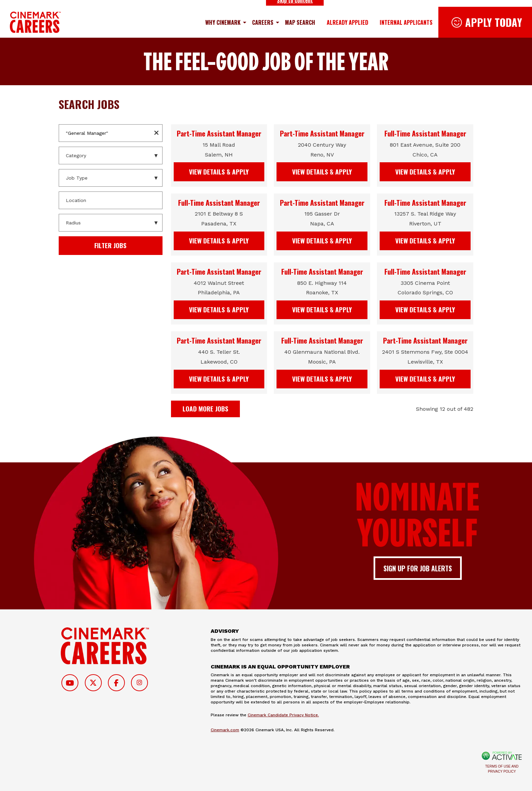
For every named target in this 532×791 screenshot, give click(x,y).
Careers (263, 22)
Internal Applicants (406, 22)
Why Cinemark (223, 22)
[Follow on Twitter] (93, 683)
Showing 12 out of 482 (445, 409)
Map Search (300, 22)
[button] (156, 133)
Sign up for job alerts (418, 568)
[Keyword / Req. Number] (111, 133)
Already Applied (347, 22)
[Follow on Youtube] (70, 683)
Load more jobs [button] (205, 409)
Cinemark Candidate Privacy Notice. (283, 715)
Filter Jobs (110, 245)
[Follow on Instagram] (139, 683)
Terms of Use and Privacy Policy (502, 769)
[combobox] (111, 200)
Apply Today (494, 22)
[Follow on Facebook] (116, 683)
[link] (219, 155)
